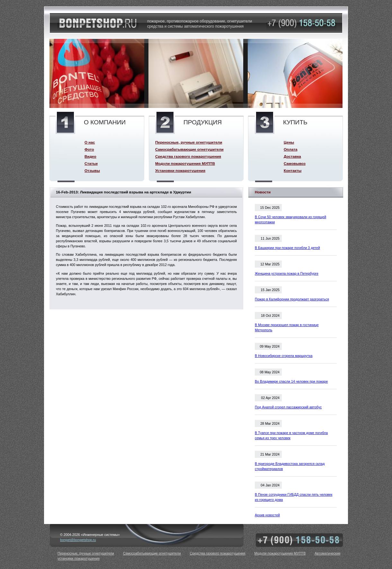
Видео (90, 156)
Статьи (91, 163)
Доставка (292, 156)
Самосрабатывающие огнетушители (189, 149)
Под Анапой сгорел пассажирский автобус (288, 407)
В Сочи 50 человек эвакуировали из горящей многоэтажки (290, 219)
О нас (90, 142)
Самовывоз (295, 163)
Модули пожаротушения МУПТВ (185, 163)
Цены (289, 142)
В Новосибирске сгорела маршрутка (284, 356)
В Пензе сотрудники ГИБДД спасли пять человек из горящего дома (294, 497)
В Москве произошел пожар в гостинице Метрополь (287, 327)
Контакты (293, 170)
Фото (89, 149)
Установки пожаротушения (180, 170)
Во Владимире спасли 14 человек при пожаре (291, 381)
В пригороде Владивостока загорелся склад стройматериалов (290, 466)
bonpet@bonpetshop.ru (78, 540)
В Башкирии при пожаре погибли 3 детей (287, 248)
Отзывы (92, 170)
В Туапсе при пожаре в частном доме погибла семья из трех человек (291, 435)
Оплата (290, 149)
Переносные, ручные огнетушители (189, 142)
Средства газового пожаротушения (188, 156)
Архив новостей (267, 515)
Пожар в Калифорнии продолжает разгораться (292, 299)
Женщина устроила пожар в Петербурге (287, 273)
